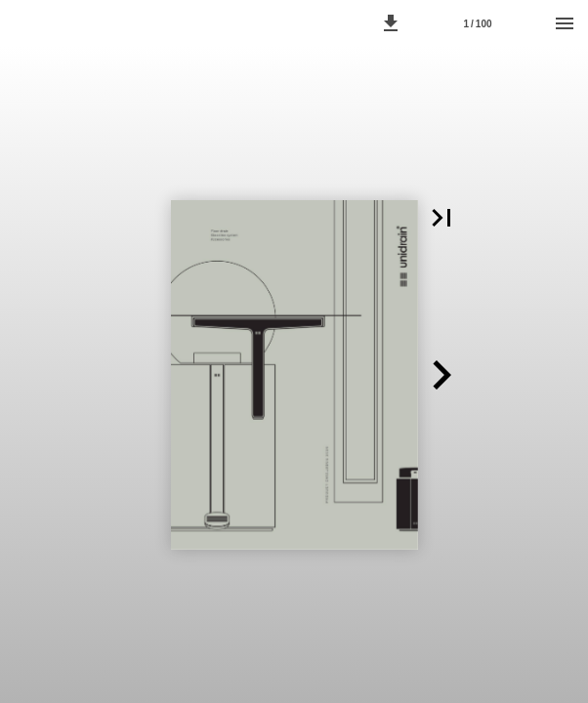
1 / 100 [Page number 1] (477, 24)
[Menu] (565, 23)
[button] (391, 23)
